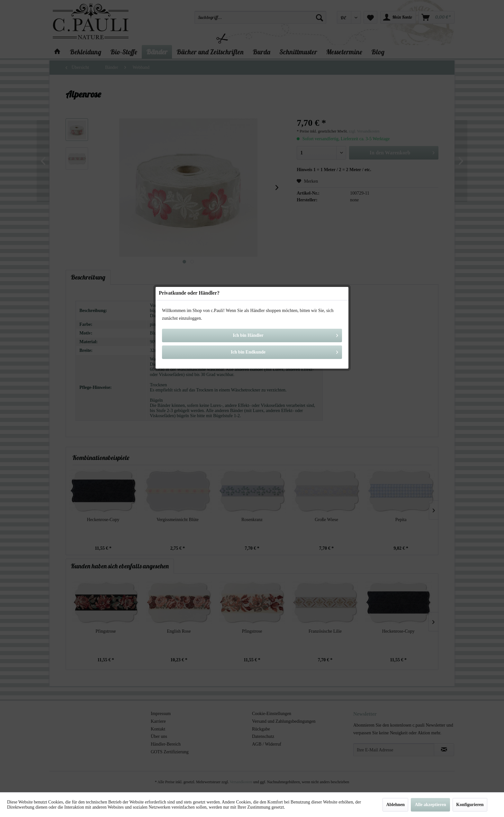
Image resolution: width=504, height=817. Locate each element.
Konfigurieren (470, 805)
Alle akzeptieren (430, 805)
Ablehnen (395, 805)
